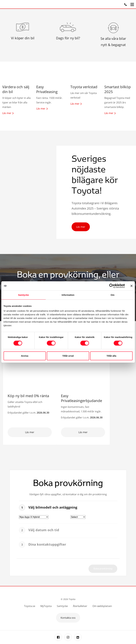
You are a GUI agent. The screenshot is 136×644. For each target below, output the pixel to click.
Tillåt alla (111, 356)
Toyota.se (30, 606)
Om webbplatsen (102, 606)
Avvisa (25, 356)
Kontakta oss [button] (68, 618)
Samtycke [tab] (24, 295)
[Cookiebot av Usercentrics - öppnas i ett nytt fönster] (111, 286)
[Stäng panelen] (131, 286)
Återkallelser (80, 606)
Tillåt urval (68, 356)
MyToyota (46, 606)
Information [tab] (68, 295)
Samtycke (62, 606)
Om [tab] (112, 295)
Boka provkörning (103, 569)
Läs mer (81, 227)
